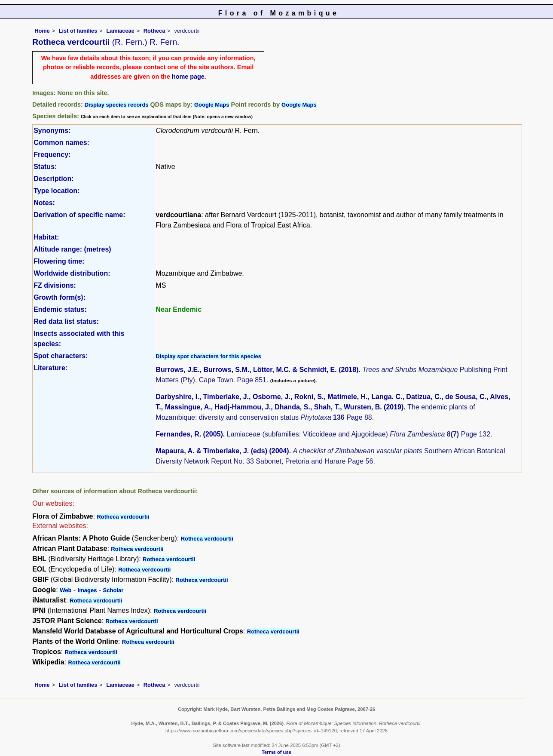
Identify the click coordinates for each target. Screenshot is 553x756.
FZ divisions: (55, 285)
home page (188, 77)
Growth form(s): (60, 297)
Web (66, 590)
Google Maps (212, 105)
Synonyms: (52, 131)
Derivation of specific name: (79, 215)
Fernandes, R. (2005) (189, 434)
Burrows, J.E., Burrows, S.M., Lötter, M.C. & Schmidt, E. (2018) (257, 370)
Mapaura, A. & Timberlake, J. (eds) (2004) (222, 451)
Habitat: (46, 237)
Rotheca (154, 31)
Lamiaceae (120, 31)
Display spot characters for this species (208, 356)
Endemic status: (60, 309)
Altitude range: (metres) (72, 249)
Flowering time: (59, 261)
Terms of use (276, 752)
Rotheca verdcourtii (123, 517)
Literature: (50, 368)
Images (87, 590)
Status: (45, 167)
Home (42, 31)
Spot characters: (61, 356)
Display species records (117, 105)
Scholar (113, 590)
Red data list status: (66, 321)
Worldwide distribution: (72, 273)
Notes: (44, 203)
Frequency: (52, 155)
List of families (78, 31)
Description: (53, 179)
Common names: (61, 143)
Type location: (57, 191)
